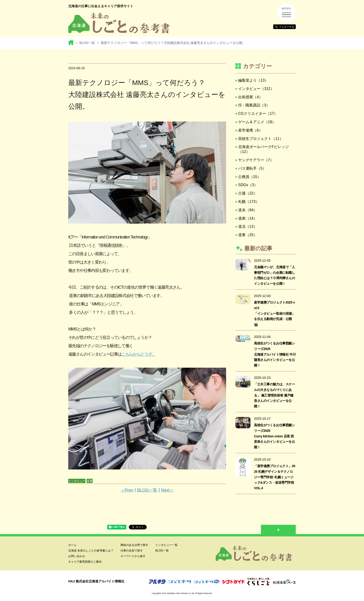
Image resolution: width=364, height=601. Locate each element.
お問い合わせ (77, 556)
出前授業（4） (250, 97)
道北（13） (248, 226)
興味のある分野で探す (134, 545)
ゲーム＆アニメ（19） (257, 122)
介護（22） (248, 193)
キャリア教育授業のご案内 (85, 562)
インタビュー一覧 (166, 545)
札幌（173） (249, 202)
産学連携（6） (250, 130)
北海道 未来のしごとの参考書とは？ (91, 551)
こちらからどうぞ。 (138, 354)
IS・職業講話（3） (254, 105)
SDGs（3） (248, 185)
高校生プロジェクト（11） (261, 139)
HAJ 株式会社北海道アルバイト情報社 (96, 581)
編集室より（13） (253, 80)
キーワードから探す (133, 556)
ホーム (72, 545)
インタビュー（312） (256, 89)
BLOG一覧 (87, 43)
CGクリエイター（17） (258, 114)
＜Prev (127, 490)
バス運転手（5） (252, 168)
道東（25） (248, 235)
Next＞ (167, 490)
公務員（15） (250, 177)
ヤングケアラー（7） (256, 160)
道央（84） (248, 210)
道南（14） (248, 218)
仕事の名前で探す (132, 551)
